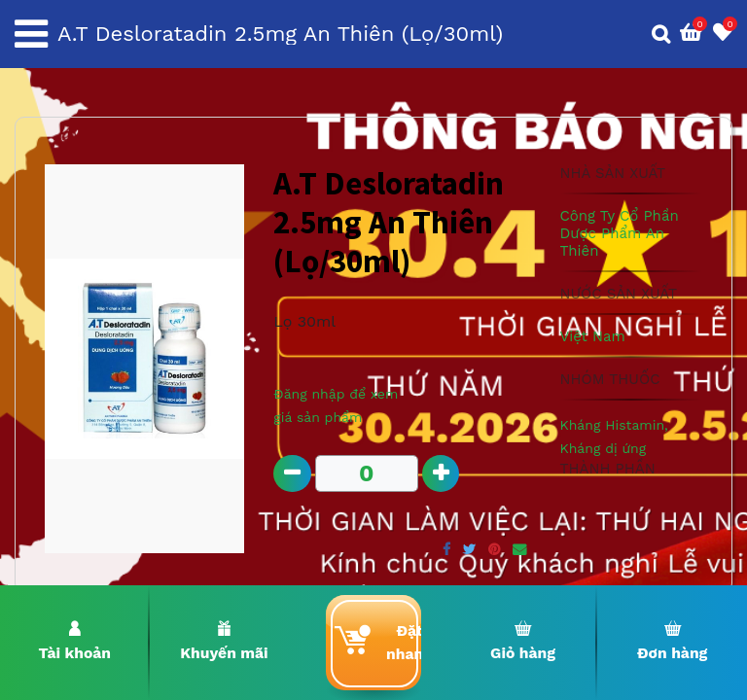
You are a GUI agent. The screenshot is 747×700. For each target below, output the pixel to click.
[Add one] (442, 474)
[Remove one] (292, 474)
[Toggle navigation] (31, 34)
